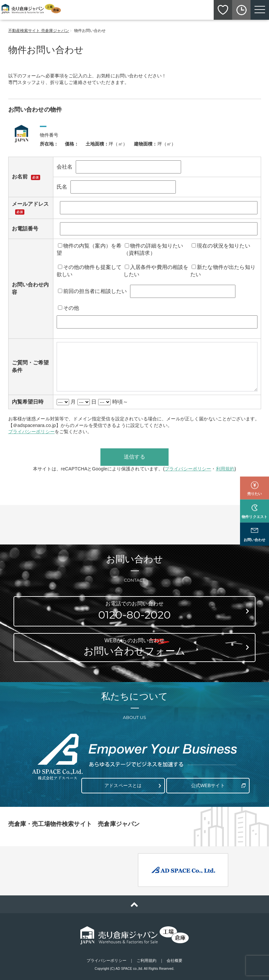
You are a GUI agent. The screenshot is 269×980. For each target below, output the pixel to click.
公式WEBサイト (206, 782)
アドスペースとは (123, 782)
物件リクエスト (255, 495)
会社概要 (175, 958)
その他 (68, 308)
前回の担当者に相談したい (93, 291)
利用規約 (225, 469)
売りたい (255, 472)
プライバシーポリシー (31, 432)
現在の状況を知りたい (221, 246)
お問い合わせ (255, 519)
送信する (134, 457)
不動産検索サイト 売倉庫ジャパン (39, 31)
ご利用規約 (147, 958)
